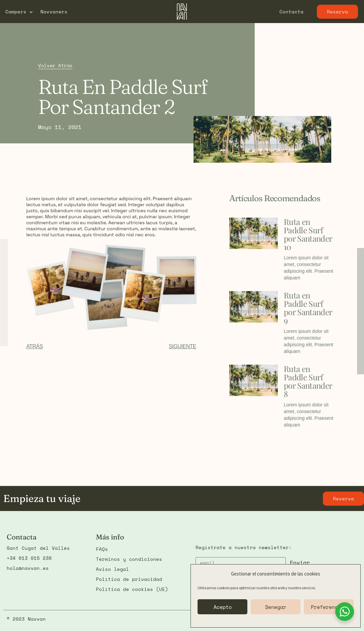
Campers (19, 12)
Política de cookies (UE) (132, 589)
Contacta (291, 12)
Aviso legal (112, 569)
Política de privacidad (129, 579)
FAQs (102, 549)
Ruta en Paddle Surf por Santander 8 (308, 381)
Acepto (223, 607)
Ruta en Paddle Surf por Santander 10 (308, 234)
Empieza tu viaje (42, 498)
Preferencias (329, 607)
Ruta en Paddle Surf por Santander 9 (308, 308)
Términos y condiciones (129, 559)
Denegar (276, 607)
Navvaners (54, 12)
